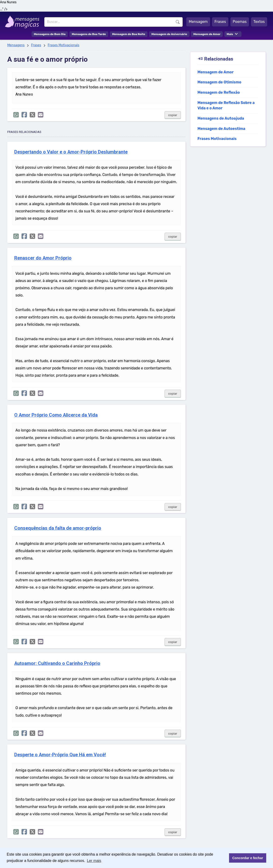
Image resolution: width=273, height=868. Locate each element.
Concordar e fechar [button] (248, 858)
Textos (259, 22)
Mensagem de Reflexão (219, 92)
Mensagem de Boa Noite (129, 34)
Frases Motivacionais (64, 45)
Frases (220, 22)
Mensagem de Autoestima (221, 129)
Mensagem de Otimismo (219, 82)
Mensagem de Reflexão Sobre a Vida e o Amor (226, 105)
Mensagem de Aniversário (169, 34)
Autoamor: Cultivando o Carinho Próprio (57, 663)
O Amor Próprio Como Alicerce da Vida (56, 415)
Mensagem (198, 22)
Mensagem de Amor (207, 34)
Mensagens (16, 45)
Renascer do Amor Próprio (43, 258)
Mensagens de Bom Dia (50, 34)
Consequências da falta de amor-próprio (58, 528)
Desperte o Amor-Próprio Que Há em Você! (60, 755)
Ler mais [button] (94, 861)
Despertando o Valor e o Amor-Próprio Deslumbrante (71, 152)
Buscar (178, 22)
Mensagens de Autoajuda (221, 118)
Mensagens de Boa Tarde (89, 34)
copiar (173, 115)
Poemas (240, 22)
